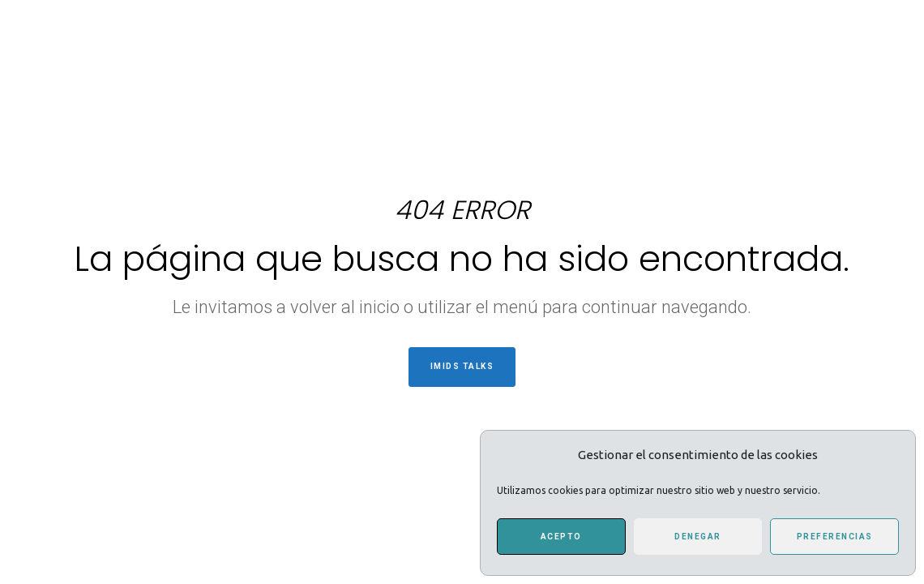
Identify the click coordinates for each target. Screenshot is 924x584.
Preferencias (835, 537)
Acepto (561, 537)
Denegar (698, 537)
